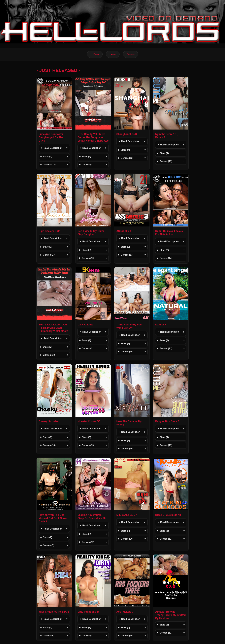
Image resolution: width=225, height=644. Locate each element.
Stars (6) (86, 437)
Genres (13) (49, 165)
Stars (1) (86, 340)
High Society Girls (50, 231)
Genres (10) (88, 258)
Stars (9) (125, 247)
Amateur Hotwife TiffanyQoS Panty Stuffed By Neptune (170, 615)
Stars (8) (164, 340)
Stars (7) (47, 628)
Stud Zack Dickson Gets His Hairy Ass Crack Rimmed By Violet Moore (53, 328)
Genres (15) (127, 352)
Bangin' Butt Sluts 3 (167, 421)
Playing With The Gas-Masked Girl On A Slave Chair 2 (53, 518)
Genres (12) (88, 542)
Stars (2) (47, 157)
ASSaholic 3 (124, 231)
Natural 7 (161, 325)
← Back (95, 54)
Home (113, 54)
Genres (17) (49, 255)
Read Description (53, 148)
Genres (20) (127, 539)
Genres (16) (49, 445)
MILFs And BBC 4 (127, 515)
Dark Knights (85, 325)
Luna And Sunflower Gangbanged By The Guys (51, 137)
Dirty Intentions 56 (88, 612)
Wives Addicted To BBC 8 (54, 612)
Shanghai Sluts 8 (127, 134)
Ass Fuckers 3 (125, 612)
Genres (131, 54)
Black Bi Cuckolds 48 (168, 515)
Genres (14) (166, 258)
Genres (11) (88, 165)
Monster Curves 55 (89, 421)
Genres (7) (49, 545)
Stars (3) (47, 247)
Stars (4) (125, 150)
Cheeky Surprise (49, 421)
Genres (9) (49, 636)
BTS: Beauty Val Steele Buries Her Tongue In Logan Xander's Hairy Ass (93, 137)
